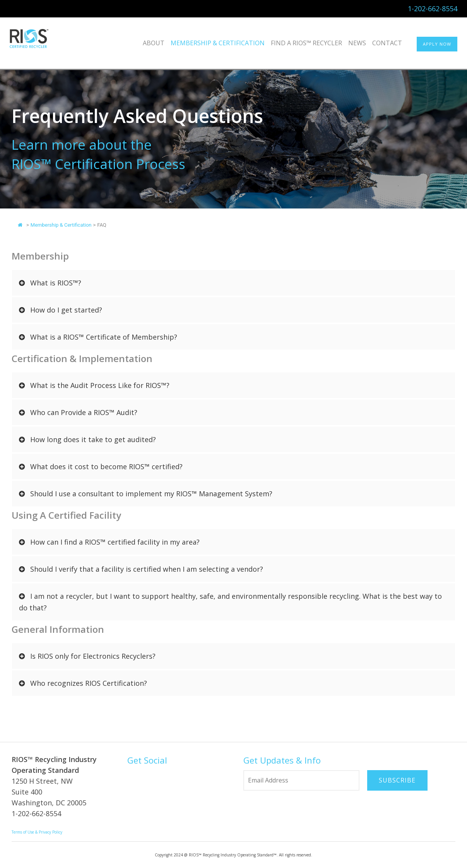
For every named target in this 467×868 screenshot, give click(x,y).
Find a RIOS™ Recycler (306, 43)
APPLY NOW (437, 44)
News (357, 43)
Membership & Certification (218, 43)
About (154, 43)
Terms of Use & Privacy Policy (37, 832)
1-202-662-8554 (433, 9)
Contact (387, 43)
